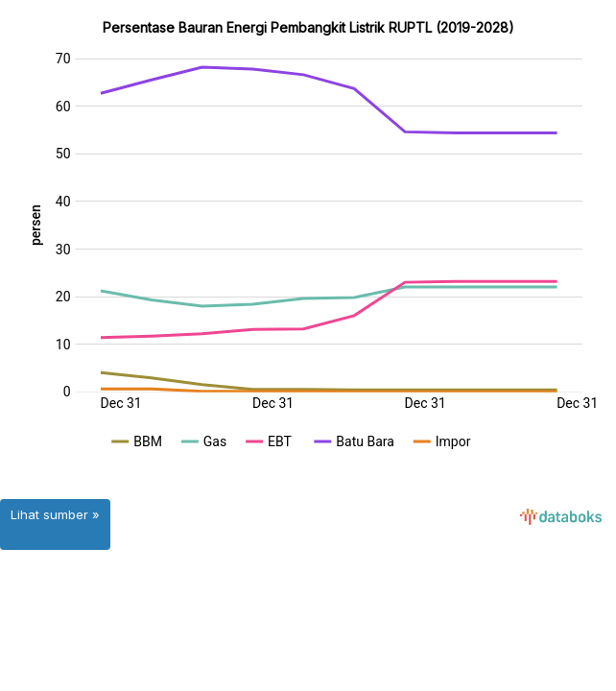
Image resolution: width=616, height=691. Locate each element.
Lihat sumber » (55, 514)
